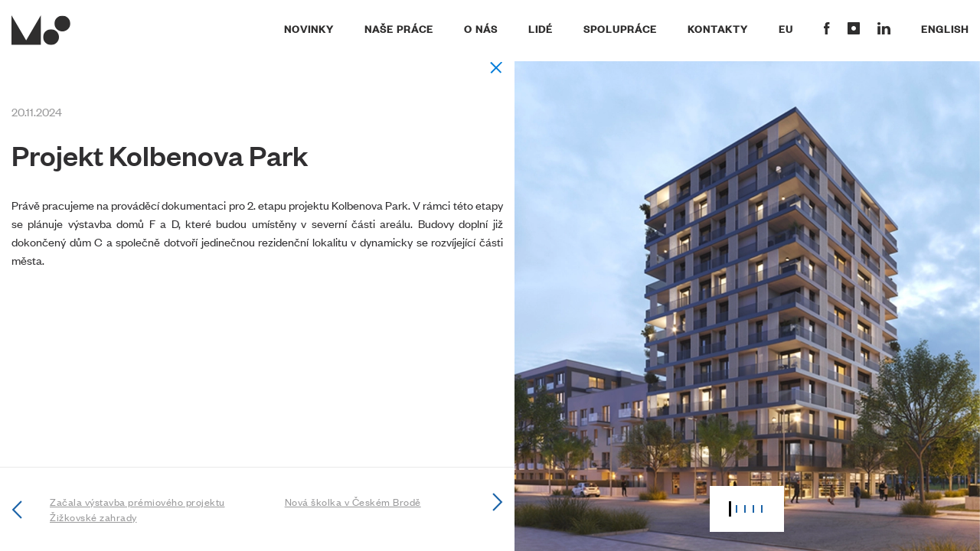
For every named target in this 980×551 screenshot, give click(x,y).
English (945, 28)
